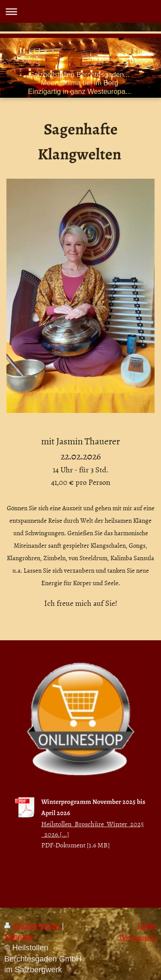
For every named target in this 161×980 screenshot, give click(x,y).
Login (147, 926)
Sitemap (19, 937)
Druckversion (33, 926)
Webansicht (138, 937)
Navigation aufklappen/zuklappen (80, 11)
